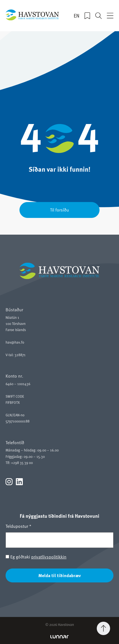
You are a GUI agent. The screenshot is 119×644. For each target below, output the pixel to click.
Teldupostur (18, 526)
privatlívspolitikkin (49, 556)
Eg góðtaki (36, 556)
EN (77, 16)
